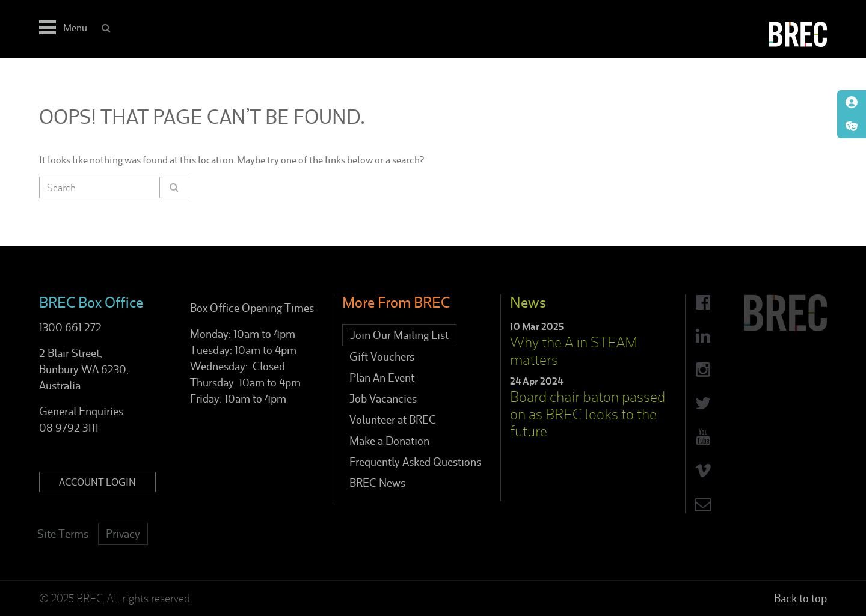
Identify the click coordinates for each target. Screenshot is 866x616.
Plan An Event (382, 378)
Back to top (800, 598)
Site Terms (63, 534)
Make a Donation (389, 441)
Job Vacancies (383, 399)
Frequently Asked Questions (415, 462)
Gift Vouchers (382, 357)
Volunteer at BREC (393, 420)
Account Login (97, 482)
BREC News (377, 483)
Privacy (123, 534)
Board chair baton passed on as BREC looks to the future (588, 414)
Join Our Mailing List (399, 335)
